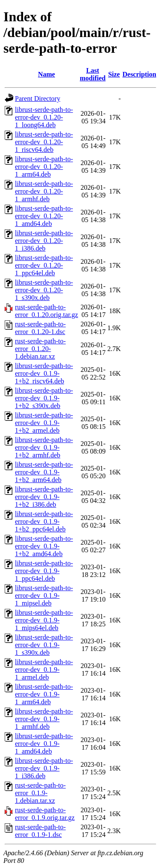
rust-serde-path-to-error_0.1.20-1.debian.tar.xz (40, 349)
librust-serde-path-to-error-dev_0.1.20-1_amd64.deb (44, 216)
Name (47, 74)
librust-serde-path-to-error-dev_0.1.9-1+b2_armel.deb (44, 423)
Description (139, 74)
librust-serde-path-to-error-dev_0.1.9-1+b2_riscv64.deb (44, 373)
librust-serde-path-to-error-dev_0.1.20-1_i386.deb (44, 241)
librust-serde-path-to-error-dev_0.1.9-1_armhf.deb (44, 719)
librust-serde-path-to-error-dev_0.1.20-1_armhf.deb (44, 191)
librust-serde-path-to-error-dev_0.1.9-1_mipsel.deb (44, 595)
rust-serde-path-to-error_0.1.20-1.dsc (40, 328)
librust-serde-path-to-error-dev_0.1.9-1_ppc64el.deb (44, 571)
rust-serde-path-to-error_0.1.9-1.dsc (40, 831)
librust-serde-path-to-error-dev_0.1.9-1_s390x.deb (44, 645)
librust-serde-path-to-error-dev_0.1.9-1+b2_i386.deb (44, 497)
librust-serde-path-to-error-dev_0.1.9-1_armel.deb (44, 670)
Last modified (93, 74)
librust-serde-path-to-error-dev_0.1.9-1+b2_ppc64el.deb (44, 521)
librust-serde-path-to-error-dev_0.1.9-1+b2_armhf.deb (44, 447)
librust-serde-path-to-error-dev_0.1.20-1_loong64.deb (44, 117)
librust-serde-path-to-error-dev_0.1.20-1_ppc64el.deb (44, 265)
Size (114, 74)
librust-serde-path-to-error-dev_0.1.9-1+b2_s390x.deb (44, 398)
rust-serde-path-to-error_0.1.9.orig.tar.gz (45, 814)
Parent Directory (38, 99)
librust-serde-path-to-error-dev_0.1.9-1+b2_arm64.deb (44, 472)
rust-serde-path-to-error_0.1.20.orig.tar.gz (47, 311)
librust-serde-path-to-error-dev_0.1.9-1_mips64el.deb (44, 620)
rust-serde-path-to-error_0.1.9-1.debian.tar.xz (40, 793)
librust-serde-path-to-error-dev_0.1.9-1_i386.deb (44, 768)
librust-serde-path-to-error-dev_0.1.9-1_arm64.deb (44, 694)
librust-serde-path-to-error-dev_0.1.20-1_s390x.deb (44, 290)
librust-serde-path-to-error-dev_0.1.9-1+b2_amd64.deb (44, 546)
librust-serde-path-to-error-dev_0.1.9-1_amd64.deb (44, 744)
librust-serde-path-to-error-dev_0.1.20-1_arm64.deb (44, 167)
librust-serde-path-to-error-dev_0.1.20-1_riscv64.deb (44, 142)
